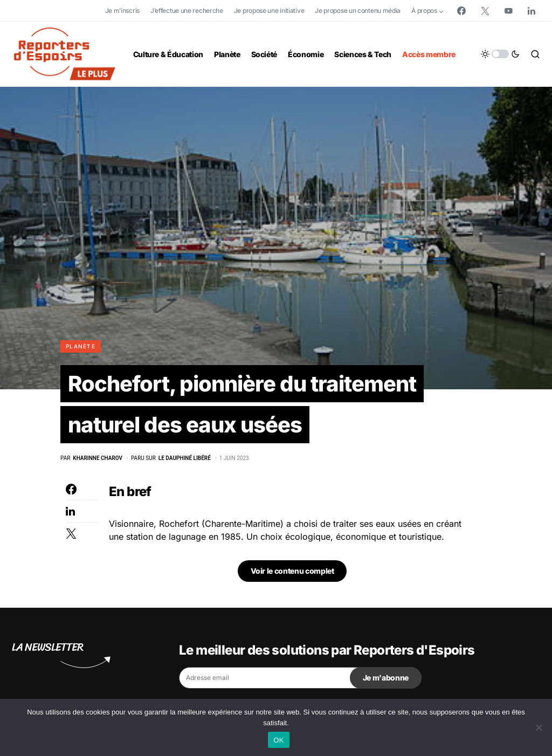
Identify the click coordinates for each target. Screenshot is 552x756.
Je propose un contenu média (358, 11)
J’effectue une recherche (187, 11)
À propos (424, 11)
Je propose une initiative (269, 11)
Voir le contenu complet (292, 571)
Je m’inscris (122, 11)
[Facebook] (461, 11)
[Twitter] (485, 11)
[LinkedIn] (532, 11)
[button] (500, 54)
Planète (81, 346)
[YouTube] (508, 11)
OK (278, 740)
